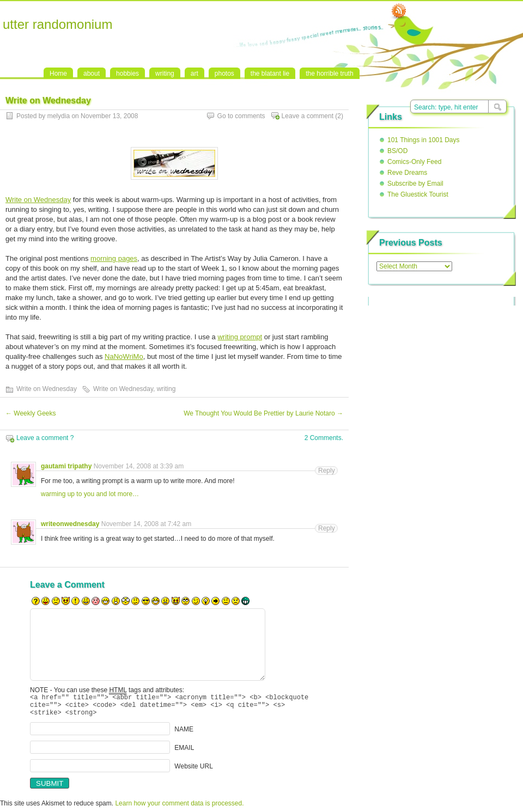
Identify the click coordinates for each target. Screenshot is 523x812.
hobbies (127, 74)
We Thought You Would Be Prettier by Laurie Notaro (263, 413)
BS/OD (397, 151)
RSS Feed (399, 11)
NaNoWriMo (124, 356)
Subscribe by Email (415, 184)
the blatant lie (270, 74)
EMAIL (184, 753)
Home (58, 74)
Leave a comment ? (45, 438)
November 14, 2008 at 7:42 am (146, 524)
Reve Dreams (407, 173)
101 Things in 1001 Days (424, 140)
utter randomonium (57, 24)
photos (224, 74)
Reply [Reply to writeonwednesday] (327, 528)
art (194, 74)
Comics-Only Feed (414, 162)
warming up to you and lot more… (90, 494)
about (92, 74)
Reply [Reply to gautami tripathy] (327, 471)
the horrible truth (329, 74)
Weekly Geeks (31, 413)
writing (165, 74)
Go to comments (241, 116)
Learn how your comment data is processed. (179, 808)
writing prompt (240, 337)
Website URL (193, 771)
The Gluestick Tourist (418, 194)
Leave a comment (308, 116)
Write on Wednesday (38, 200)
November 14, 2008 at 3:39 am (139, 466)
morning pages (114, 258)
